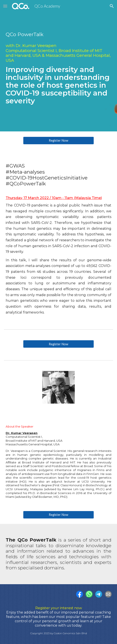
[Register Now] (58, 141)
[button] (5, 6)
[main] (58, 66)
